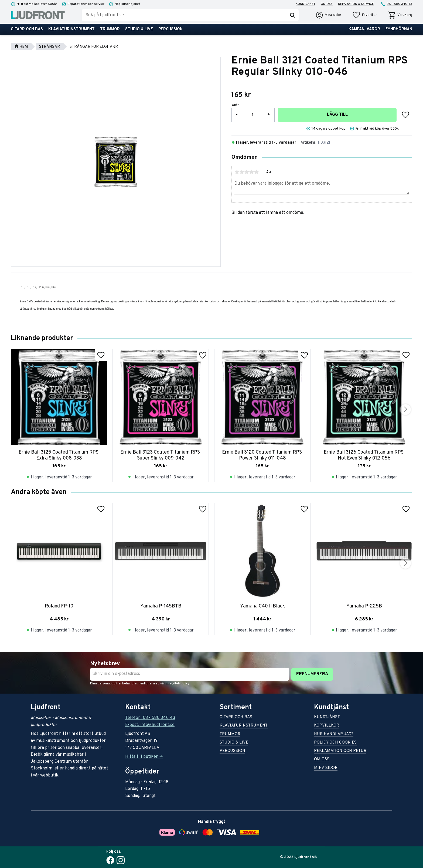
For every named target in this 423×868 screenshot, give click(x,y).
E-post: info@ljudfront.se (150, 725)
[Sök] (292, 15)
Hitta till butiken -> (144, 757)
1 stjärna (237, 172)
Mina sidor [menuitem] (326, 768)
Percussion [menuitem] (170, 29)
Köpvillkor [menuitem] (327, 726)
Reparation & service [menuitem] (356, 4)
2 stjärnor (242, 172)
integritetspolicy (177, 684)
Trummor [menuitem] (110, 29)
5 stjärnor (256, 172)
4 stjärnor (251, 172)
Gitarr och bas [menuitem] (27, 29)
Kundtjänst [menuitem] (306, 4)
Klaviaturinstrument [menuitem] (71, 29)
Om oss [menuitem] (327, 4)
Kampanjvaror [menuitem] (364, 29)
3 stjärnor (247, 172)
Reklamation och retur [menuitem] (340, 751)
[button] (364, 15)
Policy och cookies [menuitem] (335, 743)
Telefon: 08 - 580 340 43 (150, 718)
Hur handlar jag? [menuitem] (334, 734)
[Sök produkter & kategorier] (184, 15)
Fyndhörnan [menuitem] (399, 29)
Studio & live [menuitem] (139, 29)
